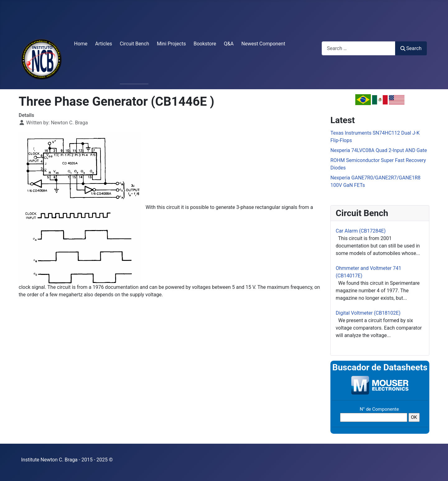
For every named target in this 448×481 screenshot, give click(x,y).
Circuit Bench (134, 44)
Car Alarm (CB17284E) (361, 231)
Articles (104, 44)
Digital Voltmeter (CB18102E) (368, 313)
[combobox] (359, 48)
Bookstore (205, 44)
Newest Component (263, 44)
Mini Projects (171, 44)
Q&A (229, 44)
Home (81, 44)
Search (411, 48)
